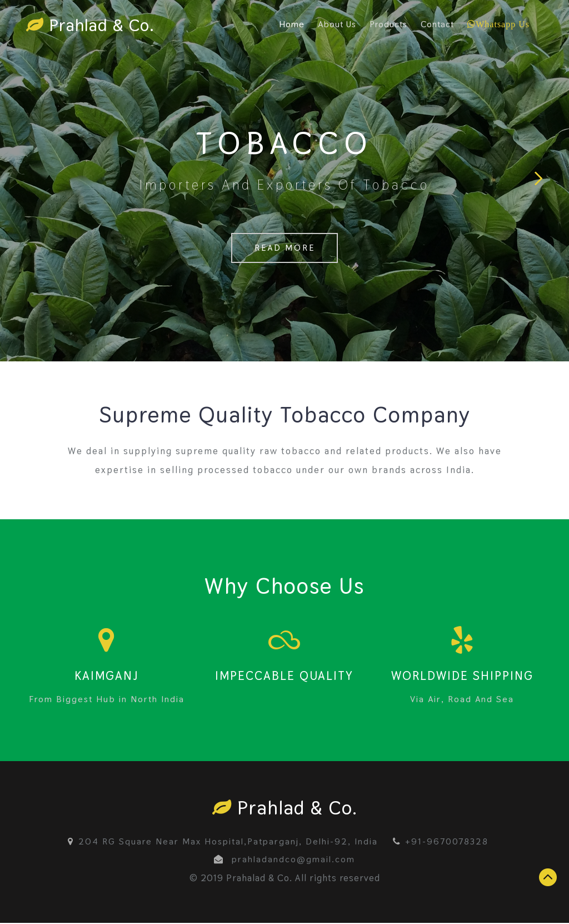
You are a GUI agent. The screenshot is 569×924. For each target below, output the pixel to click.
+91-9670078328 (440, 843)
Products (388, 24)
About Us (337, 24)
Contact (437, 24)
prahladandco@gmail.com (293, 860)
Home (292, 24)
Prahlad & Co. (92, 25)
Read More (284, 250)
